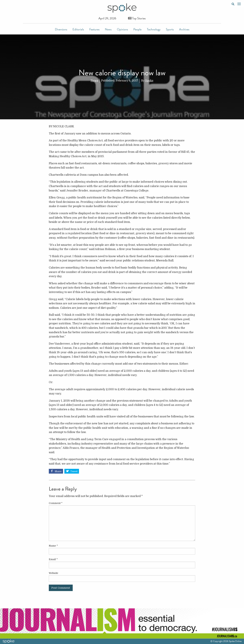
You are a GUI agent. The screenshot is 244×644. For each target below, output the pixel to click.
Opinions (122, 29)
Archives (184, 29)
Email (53, 559)
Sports (170, 29)
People (137, 29)
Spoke (149, 81)
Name (53, 546)
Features (94, 29)
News (108, 29)
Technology (154, 29)
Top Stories (137, 18)
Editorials (78, 29)
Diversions (61, 29)
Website (53, 573)
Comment (56, 503)
